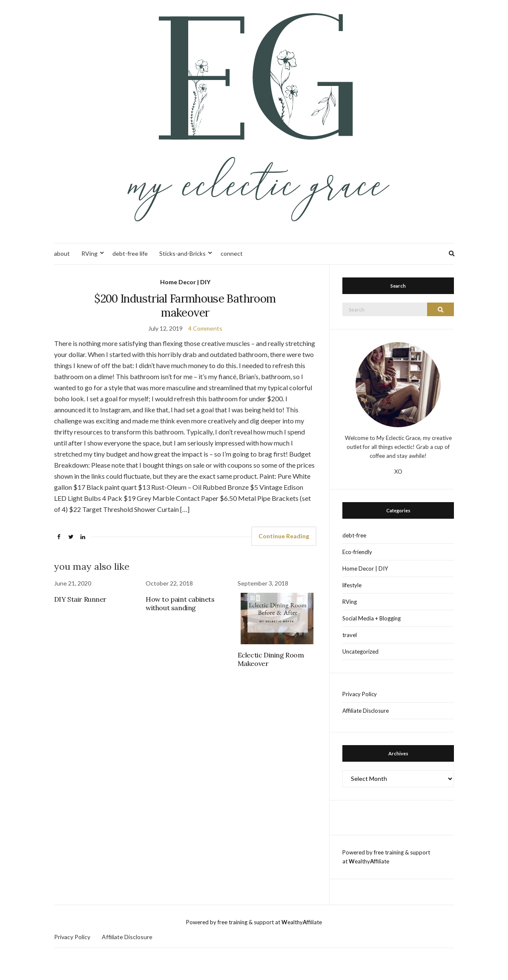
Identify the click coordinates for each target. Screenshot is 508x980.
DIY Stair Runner (80, 599)
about (62, 253)
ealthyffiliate (369, 861)
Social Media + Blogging (372, 618)
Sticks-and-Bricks (182, 253)
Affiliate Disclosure (366, 711)
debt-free (354, 535)
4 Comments (205, 328)
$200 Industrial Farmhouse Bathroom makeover (185, 306)
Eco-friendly (357, 552)
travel (350, 635)
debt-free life (130, 253)
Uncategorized (360, 651)
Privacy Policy (360, 694)
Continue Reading (284, 536)
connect (232, 253)
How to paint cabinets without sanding (180, 603)
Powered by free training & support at (234, 922)
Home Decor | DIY (185, 282)
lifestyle (352, 585)
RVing (89, 253)
